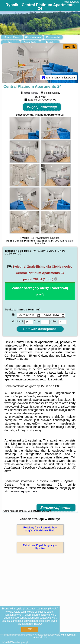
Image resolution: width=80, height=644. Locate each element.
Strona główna (12, 37)
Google (53, 609)
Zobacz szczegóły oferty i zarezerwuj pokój (40, 291)
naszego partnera (26, 491)
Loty (10, 42)
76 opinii (69, 241)
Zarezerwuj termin (56, 508)
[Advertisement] (40, 599)
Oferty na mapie (33, 37)
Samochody (30, 42)
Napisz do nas (40, 637)
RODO (38, 624)
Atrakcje (50, 42)
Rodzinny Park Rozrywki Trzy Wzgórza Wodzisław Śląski (40, 529)
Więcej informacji (42, 107)
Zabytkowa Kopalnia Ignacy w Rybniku (40, 547)
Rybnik (70, 47)
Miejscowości (53, 37)
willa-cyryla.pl (71, 2)
